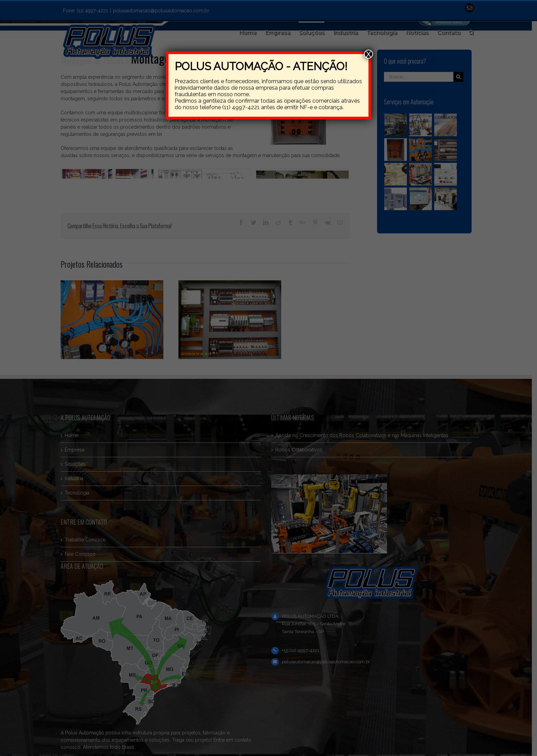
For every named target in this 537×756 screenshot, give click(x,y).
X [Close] (369, 54)
